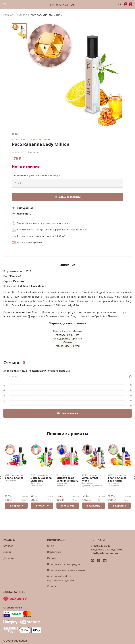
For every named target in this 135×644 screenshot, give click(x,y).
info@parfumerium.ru (104, 553)
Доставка (9, 558)
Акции (7, 552)
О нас (50, 546)
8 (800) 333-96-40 (101, 546)
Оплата (51, 586)
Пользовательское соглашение (66, 570)
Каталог (8, 546)
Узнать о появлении (68, 197)
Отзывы (52, 558)
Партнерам (54, 552)
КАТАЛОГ (22, 15)
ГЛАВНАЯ (8, 15)
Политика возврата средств (64, 564)
